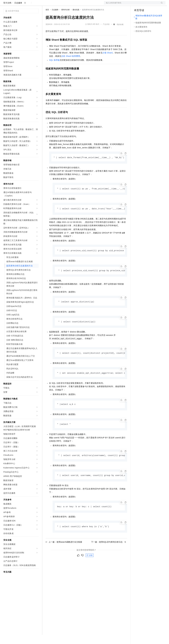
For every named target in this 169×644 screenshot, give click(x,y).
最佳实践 (76, 19)
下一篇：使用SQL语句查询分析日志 (109, 553)
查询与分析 (66, 19)
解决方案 (45, 4)
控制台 (144, 4)
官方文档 (7, 12)
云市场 (68, 4)
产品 (37, 4)
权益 (54, 4)
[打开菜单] (4, 4)
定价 (61, 4)
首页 (47, 19)
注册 (151, 4)
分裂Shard (107, 62)
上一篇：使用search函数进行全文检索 (64, 553)
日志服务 (18, 12)
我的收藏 (120, 33)
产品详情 (106, 33)
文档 (131, 4)
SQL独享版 (54, 69)
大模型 (29, 4)
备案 (137, 4)
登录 (161, 4)
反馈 (90, 566)
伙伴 (76, 4)
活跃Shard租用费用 (71, 65)
